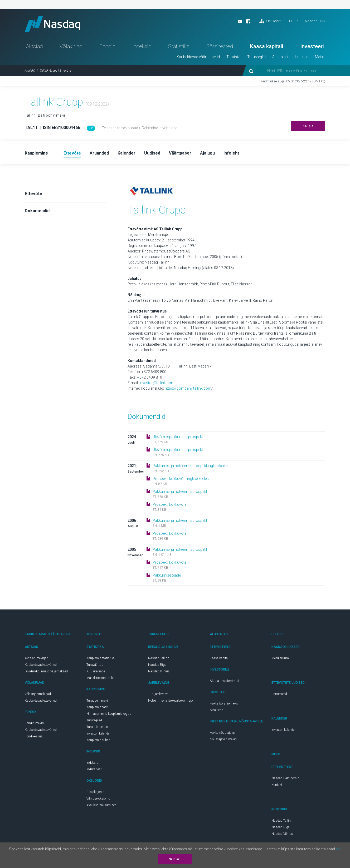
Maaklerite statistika (100, 678)
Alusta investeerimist (225, 681)
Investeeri (312, 46)
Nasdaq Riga (157, 665)
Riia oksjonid (95, 792)
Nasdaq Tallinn (159, 658)
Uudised (302, 57)
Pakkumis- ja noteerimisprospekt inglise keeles (191, 466)
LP (91, 128)
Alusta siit (280, 57)
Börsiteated (220, 46)
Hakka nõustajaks (222, 733)
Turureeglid (256, 57)
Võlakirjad (71, 46)
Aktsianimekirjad (37, 658)
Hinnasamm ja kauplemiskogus (109, 714)
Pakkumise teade (167, 575)
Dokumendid (37, 211)
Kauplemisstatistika (101, 658)
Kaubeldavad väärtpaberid (198, 57)
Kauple (308, 126)
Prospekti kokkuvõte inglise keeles (181, 479)
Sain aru (175, 859)
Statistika (179, 46)
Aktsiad (34, 46)
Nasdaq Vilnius (159, 671)
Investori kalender (98, 733)
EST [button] (292, 21)
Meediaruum (280, 658)
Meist (319, 57)
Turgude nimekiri (98, 701)
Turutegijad (94, 720)
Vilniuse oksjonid (98, 798)
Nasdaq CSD (315, 21)
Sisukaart (270, 21)
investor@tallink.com (157, 383)
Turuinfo (234, 57)
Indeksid (142, 46)
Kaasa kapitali (267, 46)
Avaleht (30, 71)
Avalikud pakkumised (101, 805)
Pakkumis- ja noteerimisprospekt (180, 492)
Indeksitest (94, 769)
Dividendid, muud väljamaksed (46, 671)
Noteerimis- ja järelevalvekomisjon (171, 701)
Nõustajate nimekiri (223, 739)
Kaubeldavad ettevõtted (41, 665)
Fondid (107, 46)
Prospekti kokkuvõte (169, 504)
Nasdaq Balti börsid (285, 778)
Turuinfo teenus (97, 727)
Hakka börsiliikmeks (224, 703)
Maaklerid (217, 710)
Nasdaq (52, 24)
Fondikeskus (34, 736)
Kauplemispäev (97, 707)
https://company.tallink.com (188, 388)
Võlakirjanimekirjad (38, 694)
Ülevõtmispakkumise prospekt (178, 437)
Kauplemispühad (98, 740)
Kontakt (277, 785)
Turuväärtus (95, 665)
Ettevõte (33, 194)
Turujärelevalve (158, 694)
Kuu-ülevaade (96, 671)
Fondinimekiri (34, 723)
